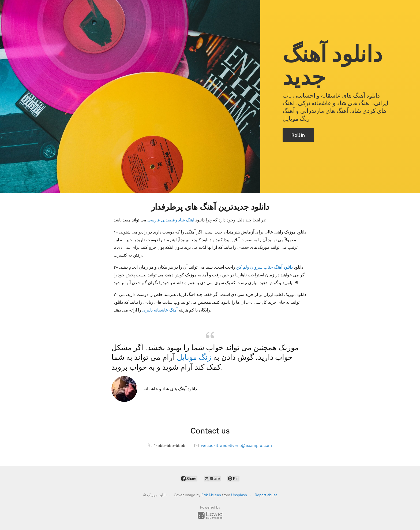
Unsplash (239, 495)
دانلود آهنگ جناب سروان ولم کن (265, 267)
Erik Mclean (211, 495)
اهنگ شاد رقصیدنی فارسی (171, 220)
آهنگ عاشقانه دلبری (160, 310)
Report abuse (266, 495)
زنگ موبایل (194, 357)
